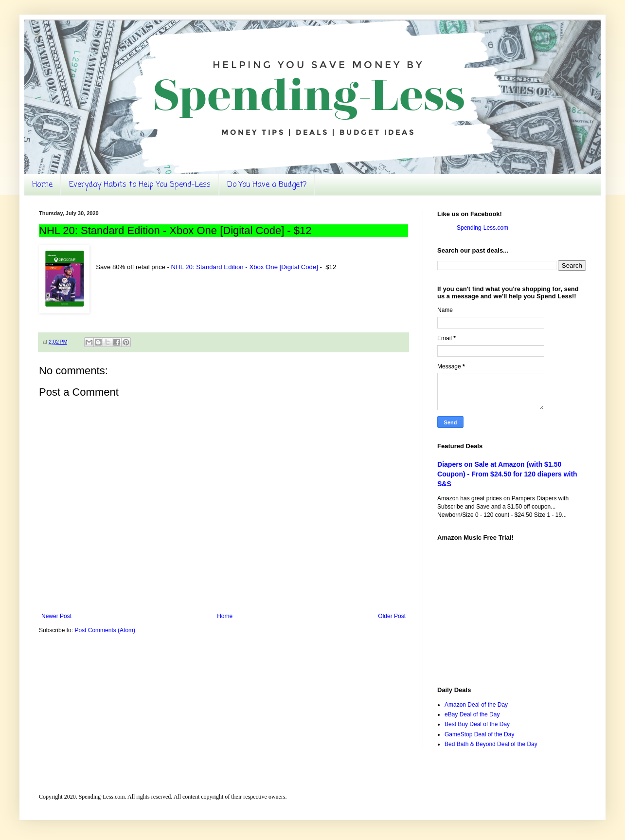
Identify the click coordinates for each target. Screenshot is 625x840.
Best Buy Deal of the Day (477, 724)
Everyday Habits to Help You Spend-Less (140, 185)
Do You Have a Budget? (267, 185)
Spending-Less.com (482, 228)
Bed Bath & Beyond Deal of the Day (491, 744)
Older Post (392, 616)
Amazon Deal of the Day (476, 705)
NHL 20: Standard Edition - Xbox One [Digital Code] (245, 267)
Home (42, 185)
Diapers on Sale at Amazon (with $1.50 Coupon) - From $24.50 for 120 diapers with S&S (507, 474)
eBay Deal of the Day (472, 714)
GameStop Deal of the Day (479, 734)
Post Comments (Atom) (105, 630)
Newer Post (56, 616)
